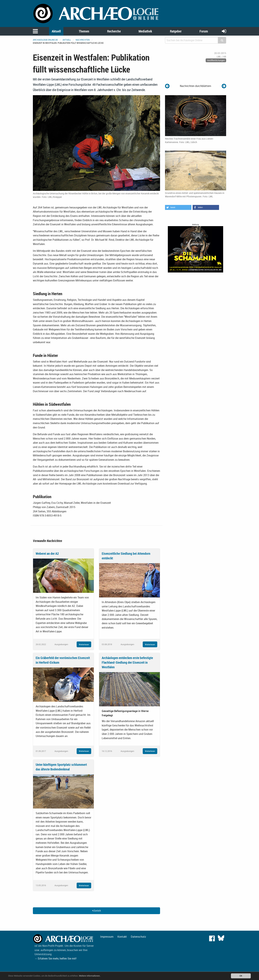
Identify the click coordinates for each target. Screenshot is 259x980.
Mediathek (145, 31)
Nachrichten (83, 40)
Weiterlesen (84, 644)
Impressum (107, 937)
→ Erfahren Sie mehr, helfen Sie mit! (55, 958)
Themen (84, 31)
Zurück (97, 911)
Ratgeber (176, 31)
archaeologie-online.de (45, 40)
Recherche (114, 31)
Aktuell (56, 31)
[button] (178, 207)
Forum (204, 31)
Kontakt (122, 937)
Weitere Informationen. (90, 976)
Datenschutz (138, 937)
